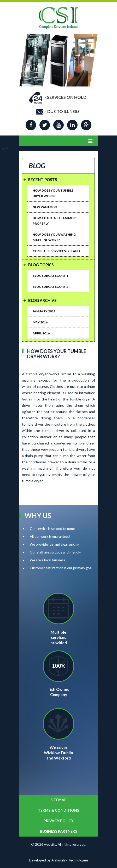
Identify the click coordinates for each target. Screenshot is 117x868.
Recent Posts (43, 180)
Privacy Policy (58, 821)
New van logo (45, 207)
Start (91, 91)
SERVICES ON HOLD (67, 97)
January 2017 (44, 311)
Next (93, 43)
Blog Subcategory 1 (50, 276)
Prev (24, 43)
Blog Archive (42, 300)
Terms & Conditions (58, 810)
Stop (95, 91)
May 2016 (40, 322)
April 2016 (41, 333)
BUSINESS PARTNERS (58, 831)
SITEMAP (58, 800)
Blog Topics (41, 265)
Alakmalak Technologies (70, 860)
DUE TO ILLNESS (63, 111)
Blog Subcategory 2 (50, 287)
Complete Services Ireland (56, 251)
